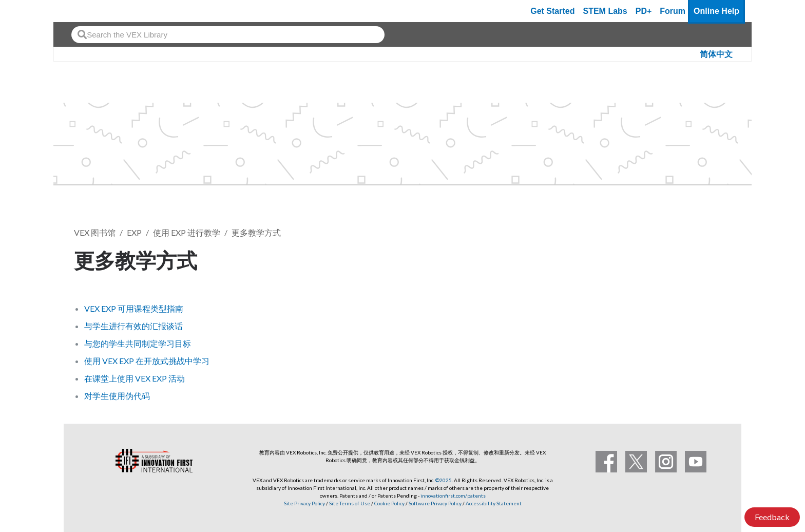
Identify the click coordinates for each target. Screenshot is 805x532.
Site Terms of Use (349, 503)
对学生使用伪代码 (117, 396)
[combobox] (228, 35)
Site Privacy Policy (304, 503)
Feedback (772, 517)
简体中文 (716, 54)
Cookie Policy (389, 503)
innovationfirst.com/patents (453, 496)
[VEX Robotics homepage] (81, 11)
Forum (673, 11)
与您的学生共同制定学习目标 (138, 343)
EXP (134, 232)
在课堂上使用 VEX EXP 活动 (135, 378)
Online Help (716, 11)
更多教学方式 (256, 232)
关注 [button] (710, 259)
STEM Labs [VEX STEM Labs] (605, 11)
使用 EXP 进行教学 (187, 232)
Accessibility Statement (494, 503)
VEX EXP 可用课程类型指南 (134, 308)
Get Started (552, 11)
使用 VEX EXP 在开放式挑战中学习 (147, 361)
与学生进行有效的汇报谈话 (133, 326)
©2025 (444, 480)
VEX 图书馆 (95, 232)
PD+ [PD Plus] (644, 11)
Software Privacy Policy (435, 503)
